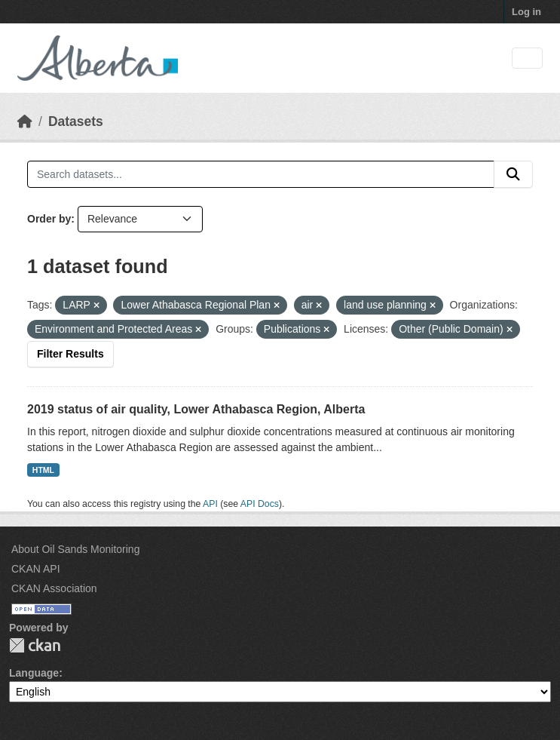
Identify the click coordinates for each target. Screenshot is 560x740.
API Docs (260, 504)
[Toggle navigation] (527, 58)
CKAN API (36, 569)
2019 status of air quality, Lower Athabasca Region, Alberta (196, 409)
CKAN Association (54, 588)
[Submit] (513, 174)
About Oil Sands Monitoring (75, 549)
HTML (43, 470)
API (210, 504)
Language (34, 673)
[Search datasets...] (261, 174)
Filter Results (70, 354)
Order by (49, 219)
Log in (526, 12)
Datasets (76, 121)
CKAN (35, 645)
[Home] (25, 121)
